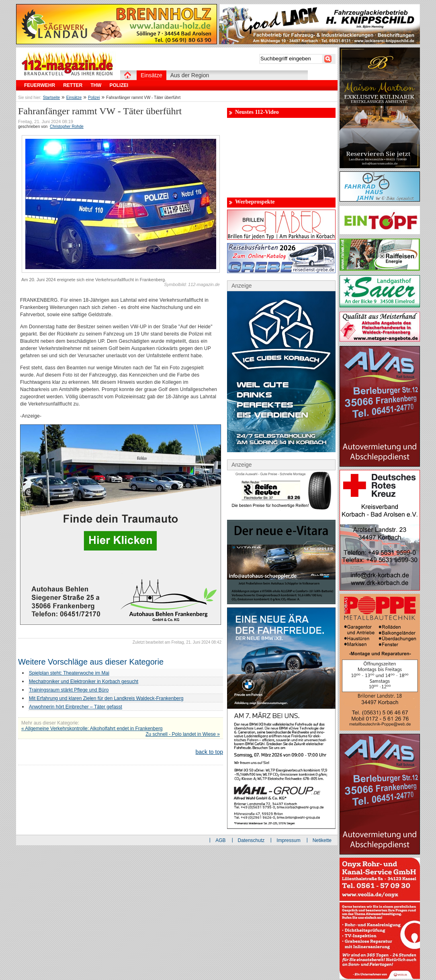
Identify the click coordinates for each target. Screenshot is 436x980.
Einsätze (74, 98)
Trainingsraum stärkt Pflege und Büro (69, 690)
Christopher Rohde (67, 127)
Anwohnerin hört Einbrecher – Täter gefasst (76, 707)
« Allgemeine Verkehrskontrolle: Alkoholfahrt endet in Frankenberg (92, 729)
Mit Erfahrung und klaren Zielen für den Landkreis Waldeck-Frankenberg (106, 698)
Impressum (288, 840)
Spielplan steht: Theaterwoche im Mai (69, 673)
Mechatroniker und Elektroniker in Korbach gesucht (84, 681)
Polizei (94, 98)
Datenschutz (251, 840)
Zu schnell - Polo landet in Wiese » (183, 734)
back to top (210, 752)
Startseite (51, 98)
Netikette (322, 840)
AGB (220, 840)
